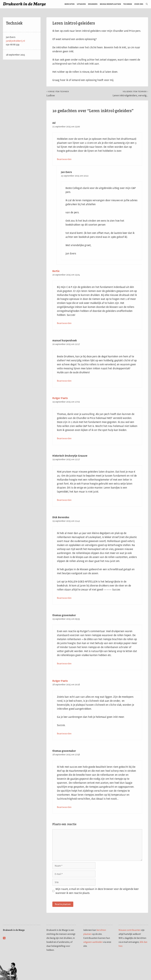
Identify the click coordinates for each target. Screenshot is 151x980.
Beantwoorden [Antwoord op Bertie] (64, 323)
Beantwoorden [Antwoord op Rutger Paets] (64, 438)
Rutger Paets (60, 398)
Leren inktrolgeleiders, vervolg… (130, 94)
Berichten (70, 4)
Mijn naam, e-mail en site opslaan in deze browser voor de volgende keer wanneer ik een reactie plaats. (97, 891)
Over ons (139, 4)
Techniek (128, 4)
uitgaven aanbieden (93, 942)
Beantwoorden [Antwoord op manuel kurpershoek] (64, 381)
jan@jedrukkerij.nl (15, 41)
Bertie (56, 271)
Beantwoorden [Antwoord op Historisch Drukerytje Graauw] (64, 500)
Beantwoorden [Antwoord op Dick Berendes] (64, 598)
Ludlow (58, 94)
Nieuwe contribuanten (130, 930)
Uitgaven (81, 4)
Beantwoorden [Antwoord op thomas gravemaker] (64, 664)
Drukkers (93, 4)
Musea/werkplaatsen (110, 4)
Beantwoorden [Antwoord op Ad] (64, 159)
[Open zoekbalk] (146, 4)
